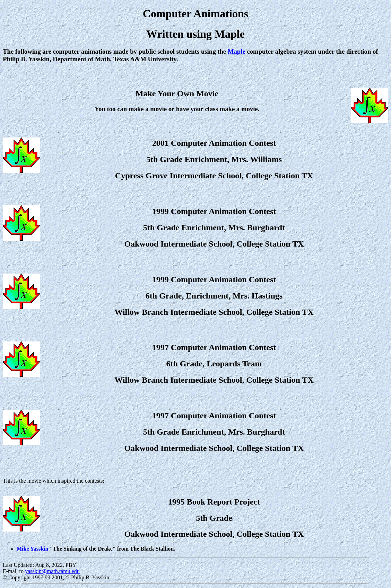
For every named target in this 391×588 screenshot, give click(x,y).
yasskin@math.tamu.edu (52, 571)
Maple (237, 51)
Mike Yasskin (32, 549)
